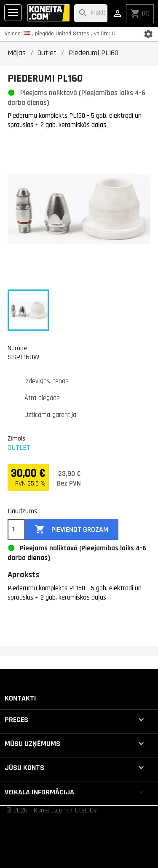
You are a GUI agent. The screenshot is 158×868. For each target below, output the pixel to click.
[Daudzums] (16, 529)
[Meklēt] (91, 13)
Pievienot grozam (72, 530)
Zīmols (16, 438)
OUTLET (19, 447)
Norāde (17, 348)
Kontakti (20, 698)
